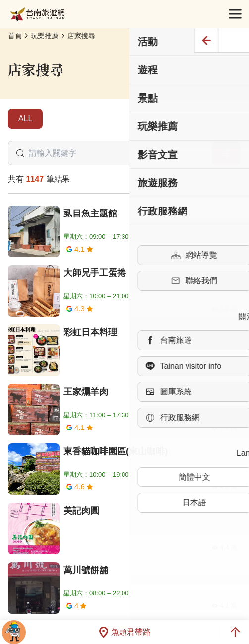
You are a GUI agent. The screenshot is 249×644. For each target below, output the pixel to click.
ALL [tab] (25, 119)
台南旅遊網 (37, 14)
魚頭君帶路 (124, 632)
